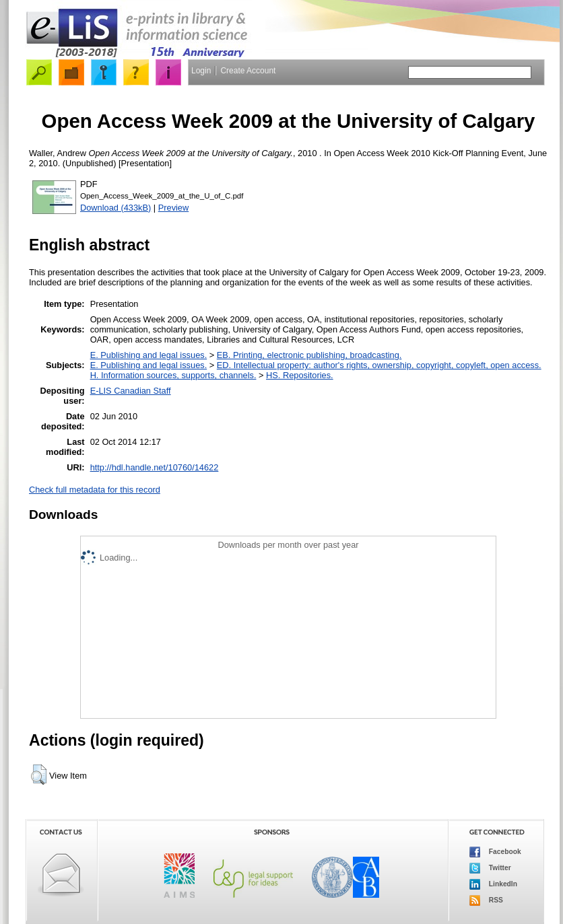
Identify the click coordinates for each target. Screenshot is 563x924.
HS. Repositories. (300, 375)
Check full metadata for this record (95, 490)
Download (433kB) (115, 208)
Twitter (490, 868)
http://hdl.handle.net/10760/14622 (155, 467)
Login (201, 71)
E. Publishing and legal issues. (149, 355)
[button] (39, 775)
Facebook (495, 852)
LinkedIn (493, 884)
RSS (486, 900)
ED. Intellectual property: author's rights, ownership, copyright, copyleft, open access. (379, 365)
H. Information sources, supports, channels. (173, 375)
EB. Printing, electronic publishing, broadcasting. (309, 355)
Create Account (248, 71)
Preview (174, 208)
